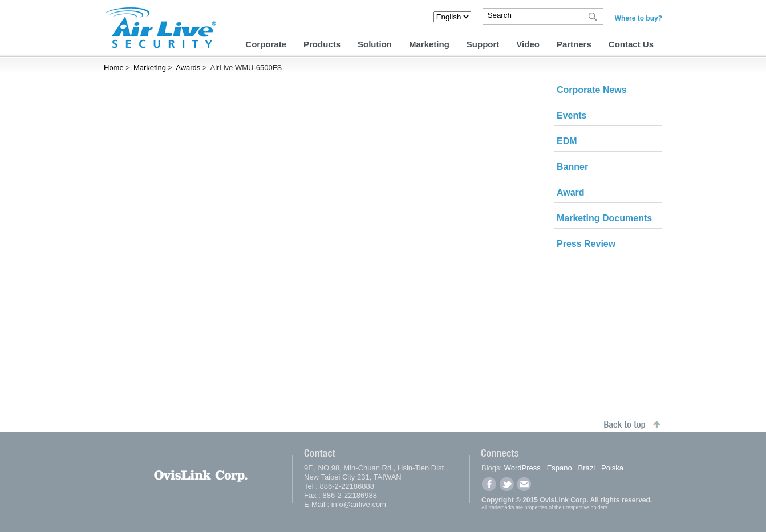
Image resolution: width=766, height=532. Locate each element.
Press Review (586, 244)
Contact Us (631, 44)
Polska (612, 468)
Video (528, 44)
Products (322, 44)
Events (572, 115)
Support (483, 44)
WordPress (522, 468)
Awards (188, 68)
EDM (567, 141)
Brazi (587, 468)
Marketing (429, 44)
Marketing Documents (604, 218)
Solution (375, 44)
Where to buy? (639, 18)
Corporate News (592, 90)
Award (571, 192)
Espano (560, 468)
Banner (572, 167)
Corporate (266, 44)
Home (114, 68)
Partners (574, 44)
